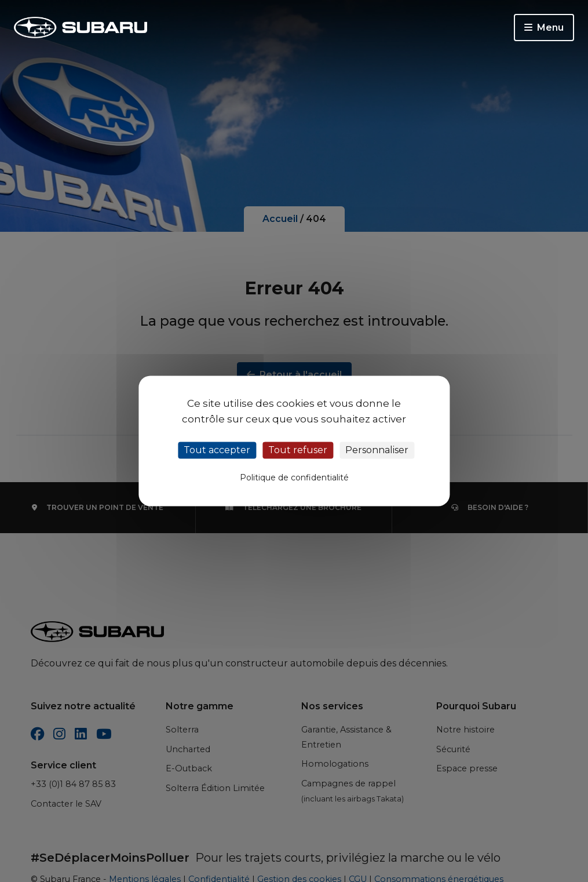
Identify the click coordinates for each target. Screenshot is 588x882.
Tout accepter (217, 450)
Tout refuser (298, 450)
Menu (544, 28)
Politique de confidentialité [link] (294, 478)
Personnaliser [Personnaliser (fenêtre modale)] (377, 450)
